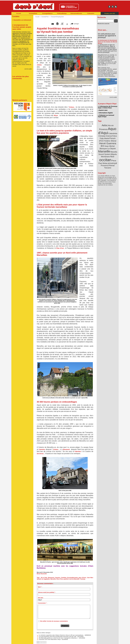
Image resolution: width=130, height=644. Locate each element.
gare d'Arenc (82, 578)
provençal (112, 162)
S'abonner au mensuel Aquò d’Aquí (106, 116)
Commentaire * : (43, 603)
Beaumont (51, 578)
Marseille (53, 579)
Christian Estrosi (105, 135)
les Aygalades (46, 579)
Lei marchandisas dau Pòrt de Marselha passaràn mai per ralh (56, 637)
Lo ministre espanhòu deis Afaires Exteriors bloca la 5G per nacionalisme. (59, 635)
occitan (105, 158)
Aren (87, 198)
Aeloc (105, 125)
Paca (114, 159)
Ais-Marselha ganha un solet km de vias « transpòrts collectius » (57, 638)
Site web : (41, 598)
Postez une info (110, 13)
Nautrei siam (103, 110)
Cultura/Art (91, 13)
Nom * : (40, 587)
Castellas (64, 578)
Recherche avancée (103, 24)
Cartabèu (16, 16)
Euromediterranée (73, 578)
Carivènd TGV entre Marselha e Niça (48, 639)
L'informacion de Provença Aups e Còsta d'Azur (108, 107)
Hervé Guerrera (108, 143)
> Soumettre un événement (21, 20)
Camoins (58, 578)
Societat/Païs (33, 13)
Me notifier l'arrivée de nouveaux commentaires (54, 621)
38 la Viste (44, 578)
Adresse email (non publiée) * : (47, 592)
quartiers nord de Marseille (71, 579)
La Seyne (111, 147)
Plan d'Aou (59, 579)
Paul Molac (103, 162)
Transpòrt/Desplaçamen (57, 17)
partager (75, 24)
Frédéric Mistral (110, 140)
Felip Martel (105, 138)
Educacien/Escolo (76, 13)
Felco (114, 135)
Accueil (19, 13)
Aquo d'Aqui (107, 130)
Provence (105, 164)
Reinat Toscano (109, 165)
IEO (103, 145)
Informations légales (105, 113)
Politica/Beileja (62, 13)
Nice (112, 155)
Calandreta (113, 133)
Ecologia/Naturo (47, 13)
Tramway (82, 579)
